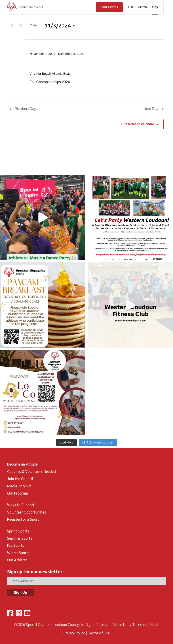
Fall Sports (16, 543)
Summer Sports (20, 536)
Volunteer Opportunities (27, 510)
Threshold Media (146, 623)
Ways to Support (21, 503)
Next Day (154, 109)
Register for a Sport (23, 517)
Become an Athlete (22, 462)
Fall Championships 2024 (62, 64)
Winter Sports (18, 551)
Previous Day (23, 109)
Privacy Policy (74, 631)
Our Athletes (17, 558)
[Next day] (21, 25)
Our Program (18, 491)
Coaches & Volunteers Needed (32, 470)
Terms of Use (99, 631)
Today (34, 25)
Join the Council (20, 477)
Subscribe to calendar (138, 124)
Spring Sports (18, 529)
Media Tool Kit (19, 484)
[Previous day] (12, 25)
